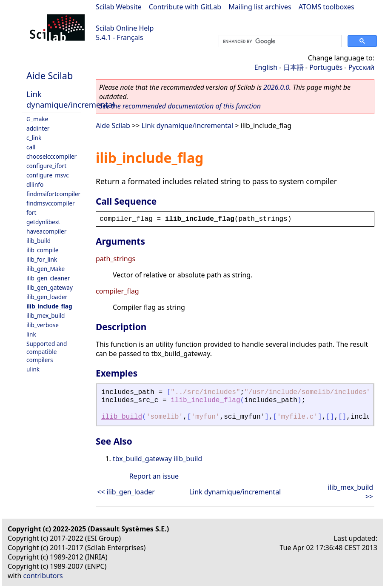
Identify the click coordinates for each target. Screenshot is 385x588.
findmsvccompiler (51, 203)
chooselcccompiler (51, 156)
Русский (361, 67)
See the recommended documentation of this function (180, 106)
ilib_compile (42, 250)
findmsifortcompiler (53, 194)
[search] (279, 41)
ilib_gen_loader (47, 297)
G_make (37, 119)
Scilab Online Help (125, 28)
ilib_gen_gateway (50, 287)
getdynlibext (43, 222)
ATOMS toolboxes (327, 7)
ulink (33, 369)
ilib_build (38, 241)
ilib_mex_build (46, 315)
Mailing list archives (260, 7)
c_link (34, 138)
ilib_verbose (43, 325)
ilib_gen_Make (46, 269)
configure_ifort (46, 166)
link (31, 334)
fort (31, 213)
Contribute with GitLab (185, 7)
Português (326, 67)
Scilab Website (119, 7)
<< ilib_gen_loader (126, 492)
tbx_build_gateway (142, 459)
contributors (43, 576)
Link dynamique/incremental (70, 99)
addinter (38, 128)
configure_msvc (48, 175)
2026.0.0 (276, 87)
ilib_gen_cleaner (48, 278)
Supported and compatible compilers (47, 352)
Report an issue (154, 476)
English (266, 67)
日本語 (294, 67)
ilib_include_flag (49, 306)
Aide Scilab (50, 76)
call (31, 147)
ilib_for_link (42, 259)
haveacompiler (46, 231)
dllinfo (35, 184)
